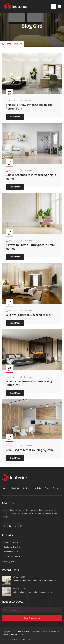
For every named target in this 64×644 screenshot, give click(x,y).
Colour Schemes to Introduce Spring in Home (31, 177)
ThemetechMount (25, 631)
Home (7, 44)
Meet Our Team (11, 552)
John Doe (13, 100)
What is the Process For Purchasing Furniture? (29, 383)
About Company (11, 542)
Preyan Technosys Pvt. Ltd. (13, 635)
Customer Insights (12, 547)
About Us (15, 488)
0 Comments (28, 100)
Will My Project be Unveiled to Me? (29, 315)
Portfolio (37, 488)
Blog (47, 488)
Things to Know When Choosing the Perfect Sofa (29, 106)
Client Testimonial (12, 556)
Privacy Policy (10, 561)
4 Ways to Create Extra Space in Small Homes (31, 247)
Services (26, 488)
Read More (15, 117)
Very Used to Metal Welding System (29, 450)
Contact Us (57, 488)
